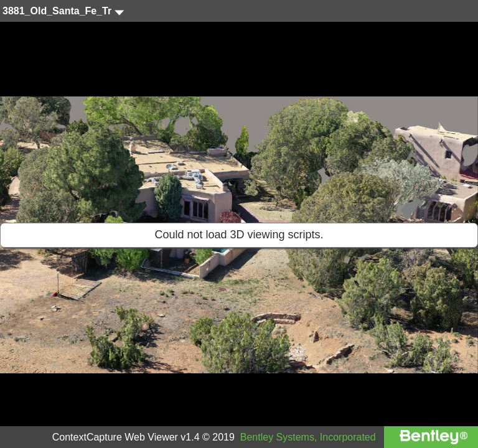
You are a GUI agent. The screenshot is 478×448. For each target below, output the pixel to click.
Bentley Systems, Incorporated (308, 437)
